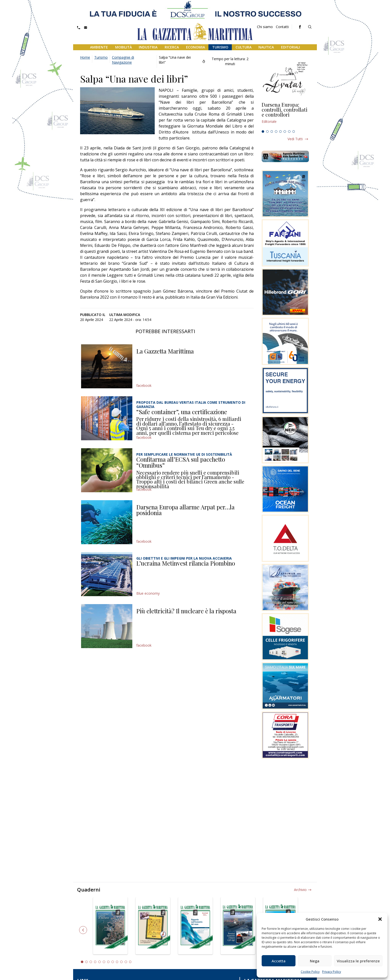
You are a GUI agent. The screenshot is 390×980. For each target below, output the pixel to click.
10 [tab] (121, 962)
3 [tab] (272, 132)
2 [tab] (267, 132)
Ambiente (99, 47)
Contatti (282, 27)
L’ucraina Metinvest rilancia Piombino (186, 563)
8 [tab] (294, 132)
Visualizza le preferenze (358, 961)
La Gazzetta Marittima (165, 351)
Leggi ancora (285, 115)
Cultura (244, 47)
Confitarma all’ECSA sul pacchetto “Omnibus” (181, 462)
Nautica (266, 47)
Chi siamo (265, 27)
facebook (144, 385)
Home (85, 57)
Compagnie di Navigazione (123, 60)
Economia (195, 47)
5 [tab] (281, 132)
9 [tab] (117, 962)
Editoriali (291, 47)
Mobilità (123, 47)
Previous (83, 930)
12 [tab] (130, 962)
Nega (315, 961)
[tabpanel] (285, 115)
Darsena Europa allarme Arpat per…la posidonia (185, 510)
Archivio (300, 890)
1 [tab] (263, 132)
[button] (380, 919)
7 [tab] (289, 132)
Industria (148, 47)
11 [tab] (126, 962)
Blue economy (148, 593)
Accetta (279, 961)
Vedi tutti (295, 139)
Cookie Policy (310, 972)
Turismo (220, 47)
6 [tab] (285, 132)
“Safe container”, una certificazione (182, 412)
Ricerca (172, 47)
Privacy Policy (332, 972)
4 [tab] (276, 132)
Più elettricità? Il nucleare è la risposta (186, 611)
